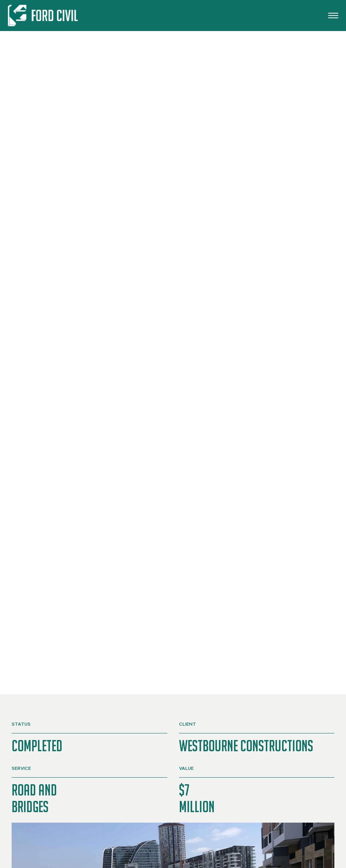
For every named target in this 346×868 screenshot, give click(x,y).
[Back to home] (44, 16)
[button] (333, 16)
